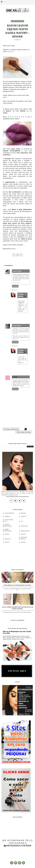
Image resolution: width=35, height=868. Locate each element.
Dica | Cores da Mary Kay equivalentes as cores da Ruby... (17, 608)
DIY (22, 521)
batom (14, 21)
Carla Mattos (17, 326)
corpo (23, 516)
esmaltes (24, 526)
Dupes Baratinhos (7, 525)
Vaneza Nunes (17, 271)
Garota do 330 (16, 283)
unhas (23, 542)
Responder (15, 286)
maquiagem (20, 21)
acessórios (9, 513)
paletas (8, 539)
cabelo (8, 516)
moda (7, 534)
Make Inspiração (7, 530)
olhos (23, 534)
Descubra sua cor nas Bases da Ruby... (18, 585)
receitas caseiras (23, 538)
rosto (7, 542)
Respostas (15, 290)
